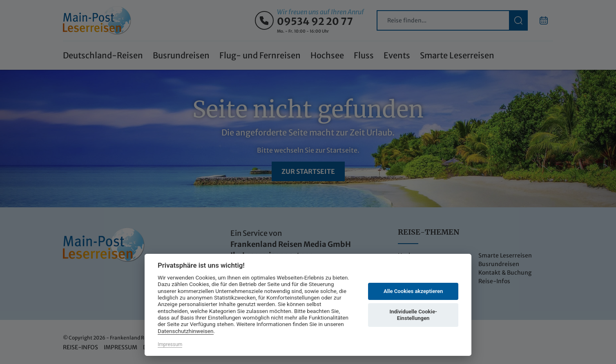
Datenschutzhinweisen (186, 331)
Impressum (170, 344)
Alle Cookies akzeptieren (413, 291)
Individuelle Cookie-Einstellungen (413, 315)
